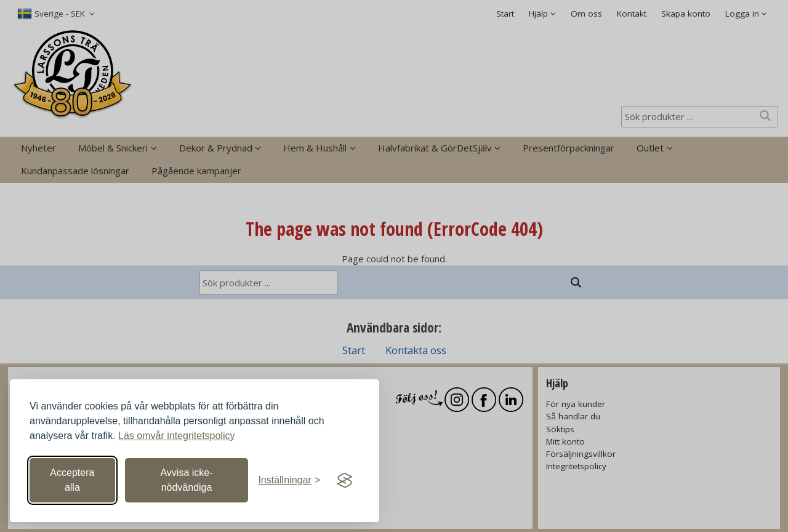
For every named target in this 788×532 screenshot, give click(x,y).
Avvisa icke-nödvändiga (186, 480)
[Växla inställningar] (289, 480)
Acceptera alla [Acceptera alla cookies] (72, 480)
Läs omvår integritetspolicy (176, 436)
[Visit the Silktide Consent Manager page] (345, 480)
